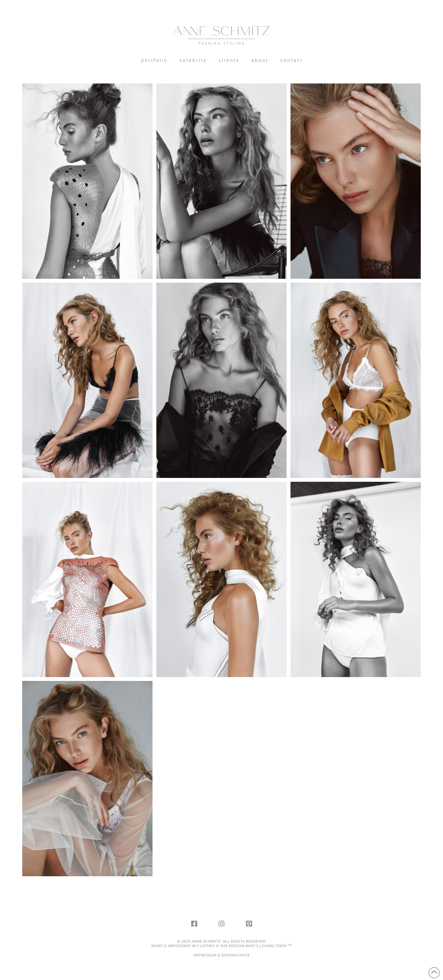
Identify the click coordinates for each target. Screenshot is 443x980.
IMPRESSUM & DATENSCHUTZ (222, 955)
